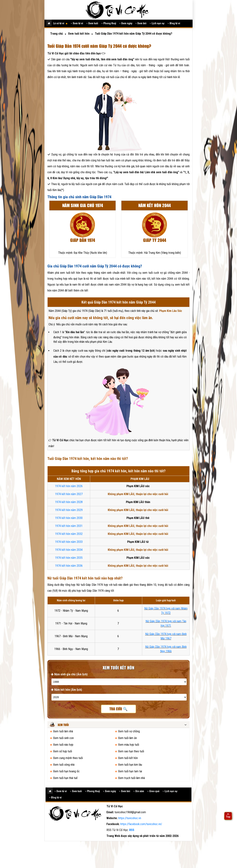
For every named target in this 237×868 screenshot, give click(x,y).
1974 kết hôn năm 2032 (69, 534)
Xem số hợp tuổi (63, 751)
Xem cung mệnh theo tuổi (68, 758)
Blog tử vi (174, 23)
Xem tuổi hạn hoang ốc (66, 771)
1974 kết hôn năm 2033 (69, 542)
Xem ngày (126, 23)
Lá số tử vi (60, 23)
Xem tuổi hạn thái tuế (65, 778)
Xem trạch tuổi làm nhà (131, 778)
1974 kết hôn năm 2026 (69, 486)
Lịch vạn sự (157, 23)
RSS (132, 830)
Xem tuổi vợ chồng (129, 731)
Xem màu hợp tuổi (129, 745)
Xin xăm (139, 791)
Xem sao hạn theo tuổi (131, 751)
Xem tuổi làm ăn (127, 738)
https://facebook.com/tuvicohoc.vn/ (141, 824)
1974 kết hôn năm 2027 (69, 494)
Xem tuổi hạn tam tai (130, 771)
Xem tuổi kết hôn (128, 758)
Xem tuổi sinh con (63, 738)
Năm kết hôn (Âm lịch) (66, 690)
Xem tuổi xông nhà (64, 765)
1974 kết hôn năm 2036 (69, 566)
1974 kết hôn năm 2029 (69, 510)
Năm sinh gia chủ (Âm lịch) (69, 674)
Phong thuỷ (109, 23)
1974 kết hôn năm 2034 (69, 550)
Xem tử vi (77, 23)
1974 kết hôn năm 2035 (69, 558)
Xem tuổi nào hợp (63, 745)
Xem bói (141, 23)
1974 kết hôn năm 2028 (69, 502)
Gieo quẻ (153, 791)
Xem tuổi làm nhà (63, 731)
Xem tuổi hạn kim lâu (130, 765)
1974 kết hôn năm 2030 (69, 518)
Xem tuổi (92, 23)
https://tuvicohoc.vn (130, 818)
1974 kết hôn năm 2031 (69, 526)
